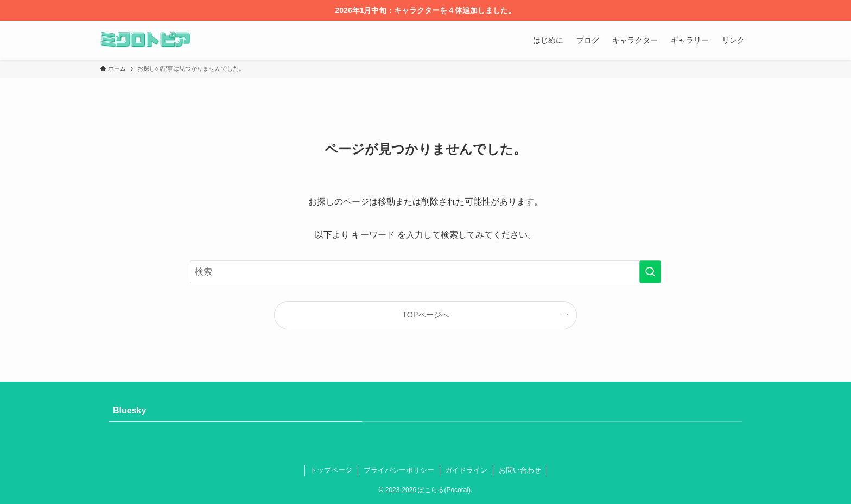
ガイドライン (466, 470)
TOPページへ (425, 315)
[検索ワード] (426, 272)
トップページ (331, 470)
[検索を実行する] (650, 272)
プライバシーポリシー (399, 470)
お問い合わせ (520, 470)
